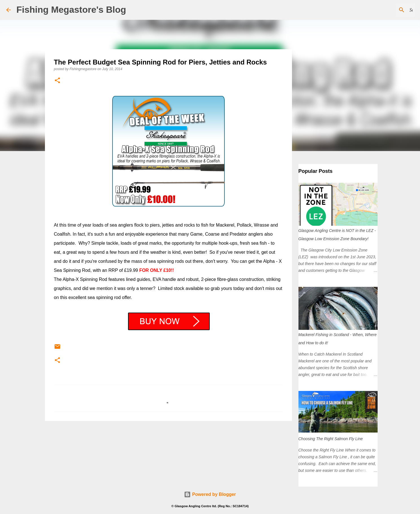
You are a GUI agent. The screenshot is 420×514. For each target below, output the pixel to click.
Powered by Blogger (210, 494)
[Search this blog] (385, 10)
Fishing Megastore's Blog (71, 10)
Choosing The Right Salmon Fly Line (331, 439)
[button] (57, 81)
